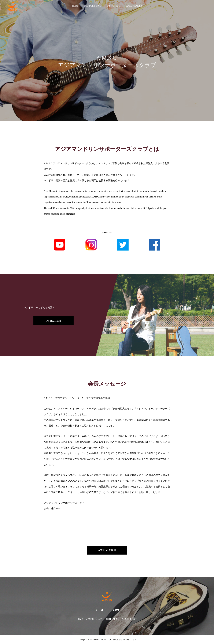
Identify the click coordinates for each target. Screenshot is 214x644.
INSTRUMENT (114, 6)
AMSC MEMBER (134, 6)
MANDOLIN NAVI (93, 6)
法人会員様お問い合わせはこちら (122, 640)
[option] (107, 61)
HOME (75, 6)
